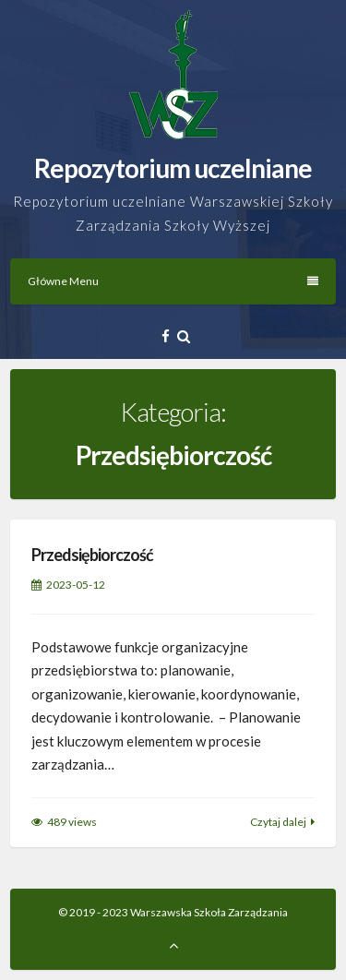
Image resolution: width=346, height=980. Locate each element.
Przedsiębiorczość (92, 555)
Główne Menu (173, 281)
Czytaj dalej (278, 822)
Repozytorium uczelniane (173, 168)
